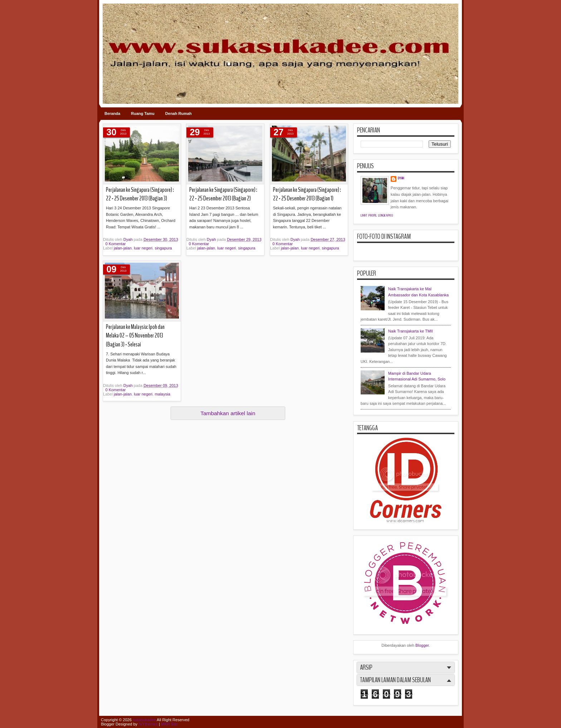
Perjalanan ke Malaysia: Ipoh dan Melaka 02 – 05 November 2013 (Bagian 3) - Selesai (135, 336)
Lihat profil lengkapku (377, 215)
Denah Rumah (179, 113)
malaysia (162, 394)
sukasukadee (144, 720)
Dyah (129, 239)
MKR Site (169, 724)
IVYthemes (148, 724)
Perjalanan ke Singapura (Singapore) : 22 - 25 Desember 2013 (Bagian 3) (140, 194)
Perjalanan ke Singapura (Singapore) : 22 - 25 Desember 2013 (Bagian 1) (307, 194)
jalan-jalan (123, 248)
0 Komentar (116, 244)
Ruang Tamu (143, 113)
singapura (163, 248)
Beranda (112, 113)
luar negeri (143, 248)
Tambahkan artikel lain (228, 413)
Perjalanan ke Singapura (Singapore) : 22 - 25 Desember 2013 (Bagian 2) (223, 194)
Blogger (422, 645)
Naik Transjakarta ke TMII (411, 331)
